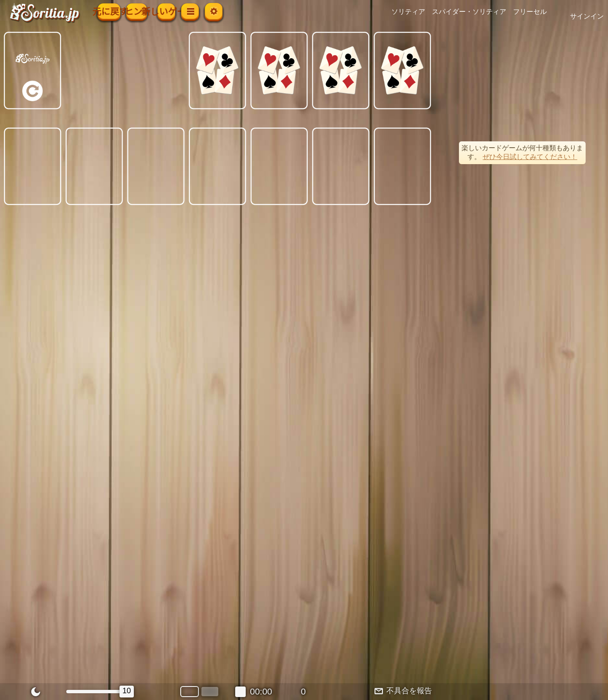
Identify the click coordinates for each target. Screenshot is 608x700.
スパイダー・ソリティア (483, 12)
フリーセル (544, 12)
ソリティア (422, 12)
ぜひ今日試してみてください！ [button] (530, 157)
